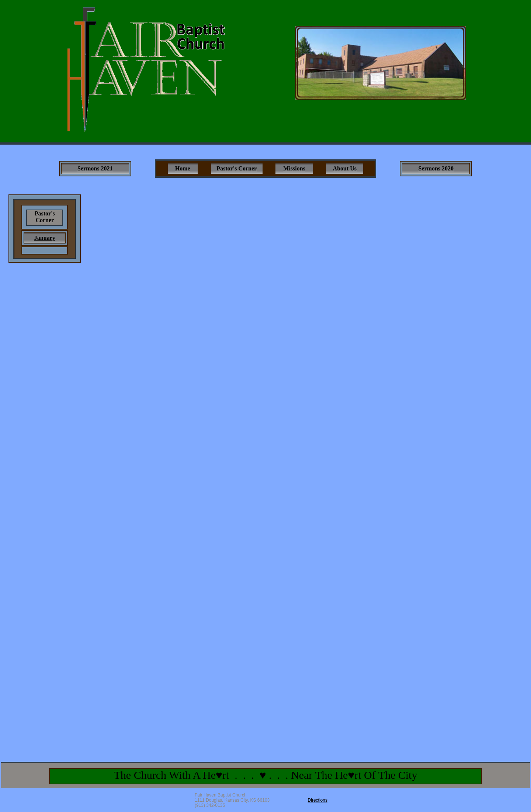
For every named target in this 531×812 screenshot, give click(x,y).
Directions (318, 800)
